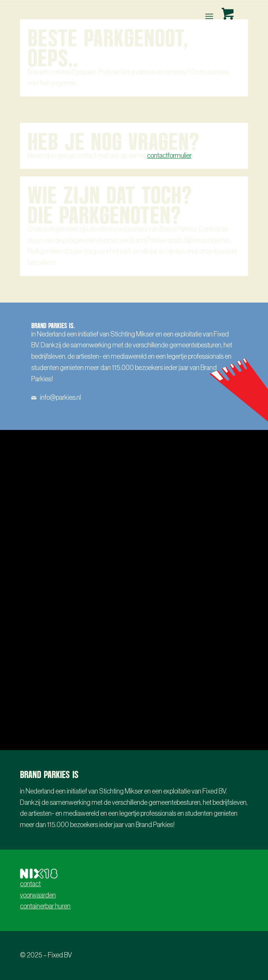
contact (30, 884)
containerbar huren (45, 906)
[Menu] (208, 16)
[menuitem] (210, 16)
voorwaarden (38, 895)
